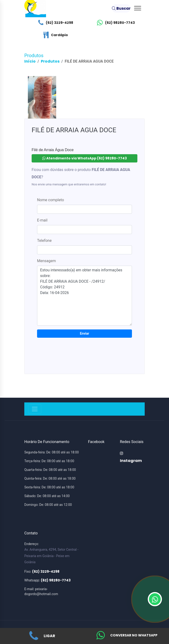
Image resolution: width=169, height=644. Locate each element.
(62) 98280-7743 (115, 23)
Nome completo (51, 200)
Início (30, 61)
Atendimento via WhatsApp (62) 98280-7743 (84, 158)
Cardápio (55, 35)
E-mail (42, 220)
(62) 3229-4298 (55, 23)
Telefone (44, 241)
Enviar (84, 333)
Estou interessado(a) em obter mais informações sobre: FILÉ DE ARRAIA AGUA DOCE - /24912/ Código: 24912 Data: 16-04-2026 (84, 296)
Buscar (121, 8)
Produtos (50, 61)
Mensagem (46, 261)
